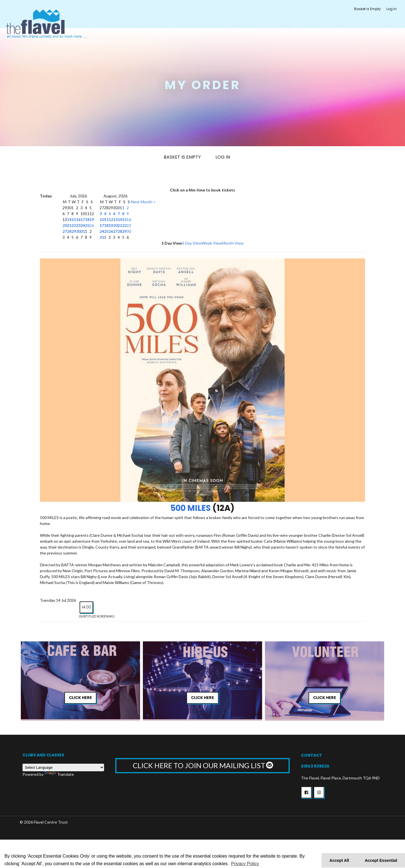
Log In (391, 9)
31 (83, 231)
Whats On (77, 19)
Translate (59, 774)
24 (83, 225)
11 (106, 219)
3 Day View (192, 243)
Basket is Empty (367, 9)
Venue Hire (309, 19)
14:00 (86, 607)
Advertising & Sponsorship (261, 19)
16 (78, 219)
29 (74, 231)
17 (83, 219)
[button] (306, 792)
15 (74, 219)
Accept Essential (381, 860)
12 (111, 219)
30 (78, 231)
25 (87, 225)
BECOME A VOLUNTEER (201, 19)
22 (74, 225)
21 (69, 225)
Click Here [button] (81, 698)
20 (65, 225)
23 (78, 225)
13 (115, 219)
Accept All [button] (339, 860)
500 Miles (191, 508)
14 (69, 219)
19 (92, 219)
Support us (153, 19)
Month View (233, 243)
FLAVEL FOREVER (118, 19)
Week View (212, 243)
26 (92, 225)
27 (65, 231)
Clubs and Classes (43, 755)
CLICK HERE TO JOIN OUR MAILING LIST (203, 765)
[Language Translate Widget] (63, 767)
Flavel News (380, 19)
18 (87, 219)
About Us (343, 19)
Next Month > (143, 202)
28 (69, 231)
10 (102, 219)
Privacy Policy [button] (245, 864)
